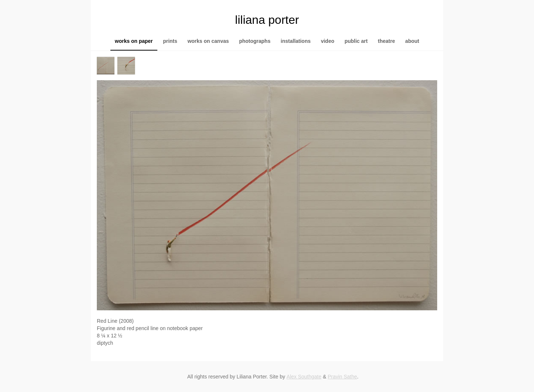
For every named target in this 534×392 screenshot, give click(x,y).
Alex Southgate (304, 377)
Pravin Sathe (342, 377)
